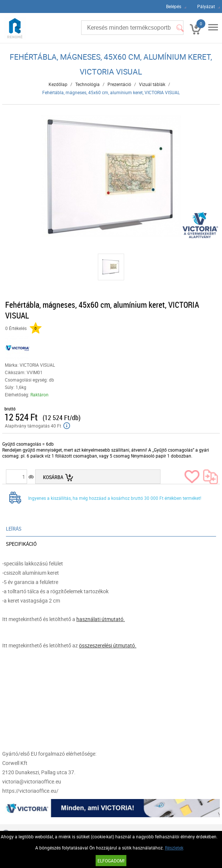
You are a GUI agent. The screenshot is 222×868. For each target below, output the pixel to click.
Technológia (87, 84)
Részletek (174, 848)
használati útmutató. (101, 619)
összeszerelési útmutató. (108, 645)
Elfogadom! (111, 861)
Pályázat (206, 6)
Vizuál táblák (152, 84)
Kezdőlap (58, 84)
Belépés (174, 6)
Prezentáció (119, 84)
